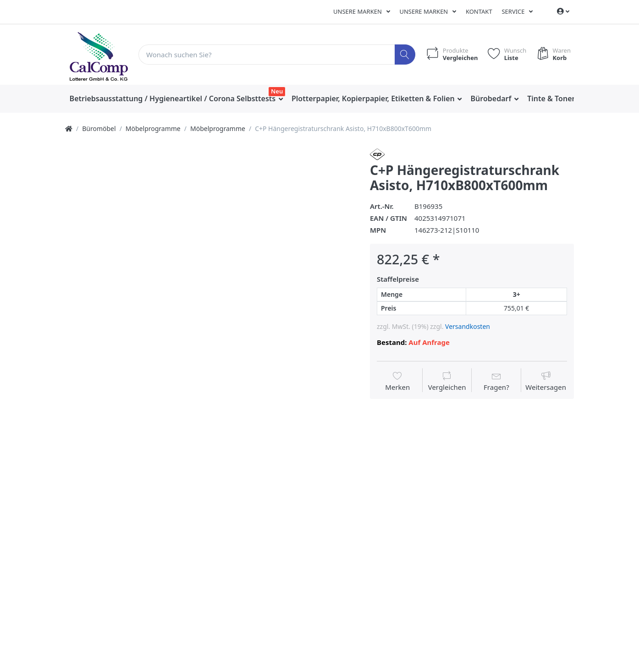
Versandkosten (468, 326)
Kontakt (479, 11)
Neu (277, 91)
